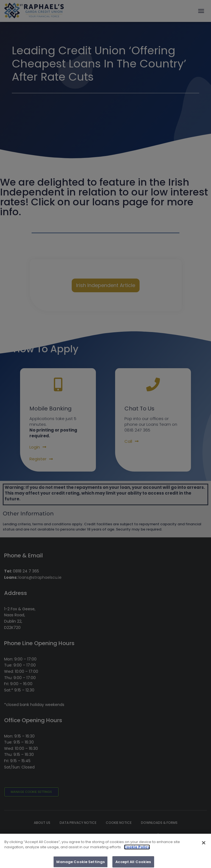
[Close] (204, 845)
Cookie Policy (137, 849)
